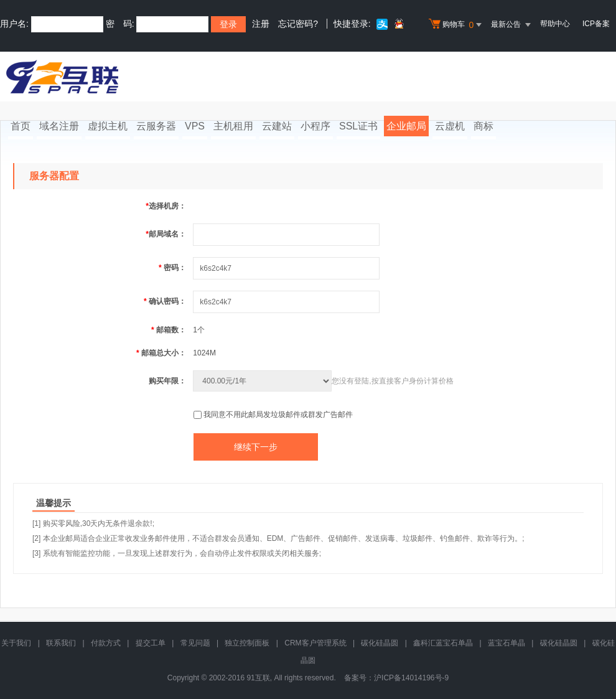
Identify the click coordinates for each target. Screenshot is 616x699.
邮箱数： (169, 330)
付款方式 (106, 643)
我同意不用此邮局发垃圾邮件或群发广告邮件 (278, 415)
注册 (261, 24)
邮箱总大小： (161, 353)
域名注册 (59, 126)
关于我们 (16, 643)
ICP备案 (596, 24)
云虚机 (450, 126)
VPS (195, 126)
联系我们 (61, 643)
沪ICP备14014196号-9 (411, 678)
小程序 (315, 126)
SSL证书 (358, 126)
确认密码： (165, 301)
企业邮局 (406, 126)
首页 (21, 126)
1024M (204, 353)
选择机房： (166, 206)
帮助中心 (555, 24)
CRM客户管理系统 (315, 643)
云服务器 (156, 126)
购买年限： (167, 381)
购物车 (457, 25)
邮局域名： (166, 234)
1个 (199, 330)
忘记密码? (298, 24)
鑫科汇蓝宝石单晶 (443, 643)
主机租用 (233, 126)
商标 (483, 126)
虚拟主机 (108, 126)
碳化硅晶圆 (380, 643)
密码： (172, 268)
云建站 (277, 126)
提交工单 (151, 643)
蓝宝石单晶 (506, 643)
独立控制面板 (247, 643)
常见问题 (195, 643)
